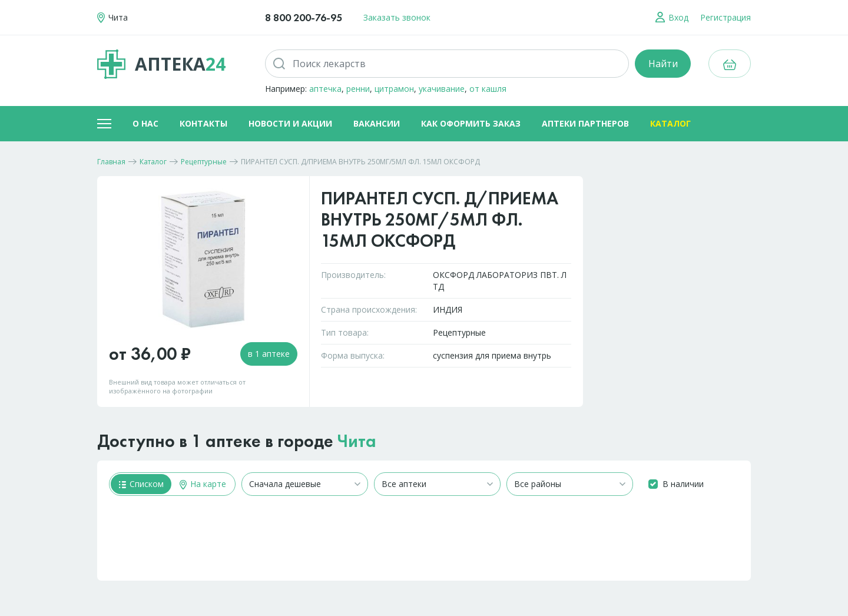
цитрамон (394, 89)
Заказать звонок (397, 17)
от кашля (488, 89)
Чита (357, 441)
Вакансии (377, 123)
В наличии (683, 484)
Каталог (670, 123)
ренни (358, 89)
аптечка (325, 89)
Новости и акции (290, 123)
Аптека (161, 64)
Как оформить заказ (471, 123)
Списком (141, 484)
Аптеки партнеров (585, 123)
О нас (145, 123)
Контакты (203, 123)
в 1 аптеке (269, 354)
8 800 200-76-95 (304, 17)
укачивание (442, 89)
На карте (203, 484)
